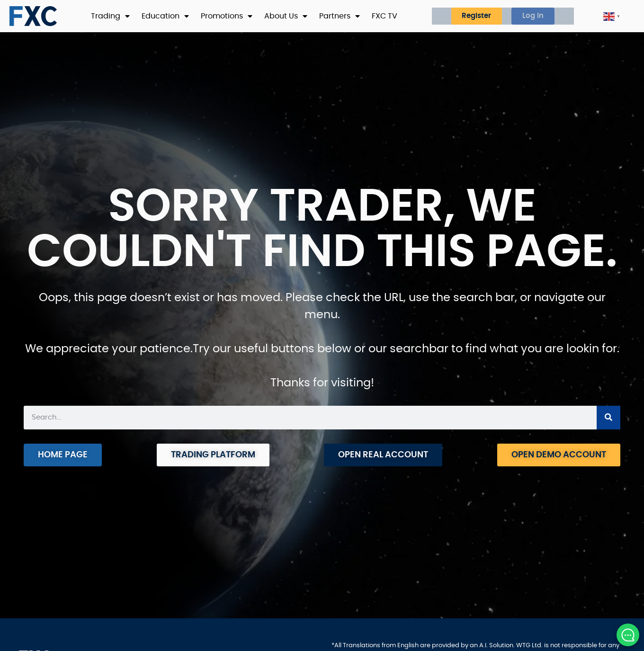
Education (165, 16)
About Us (286, 16)
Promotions (227, 16)
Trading (110, 16)
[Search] (608, 418)
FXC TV (385, 16)
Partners (340, 16)
